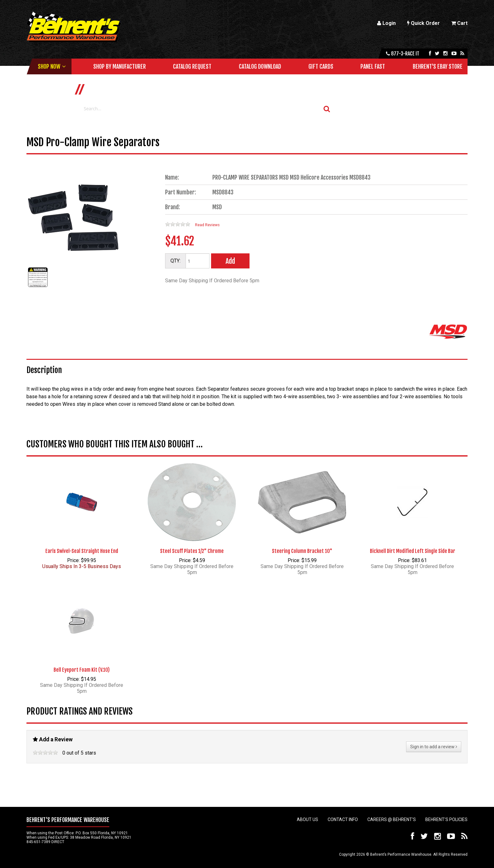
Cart (459, 23)
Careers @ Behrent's (392, 819)
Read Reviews (207, 225)
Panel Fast (373, 66)
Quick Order (423, 23)
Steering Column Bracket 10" (302, 551)
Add (230, 261)
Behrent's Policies (446, 819)
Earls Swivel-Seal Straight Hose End (82, 551)
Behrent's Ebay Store (438, 66)
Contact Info (343, 819)
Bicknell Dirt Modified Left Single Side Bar (413, 551)
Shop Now (49, 66)
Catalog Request (192, 66)
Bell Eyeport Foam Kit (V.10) (82, 670)
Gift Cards (321, 66)
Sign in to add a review (434, 747)
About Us (307, 819)
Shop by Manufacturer (120, 66)
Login (386, 23)
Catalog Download (260, 66)
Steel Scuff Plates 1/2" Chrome (192, 551)
